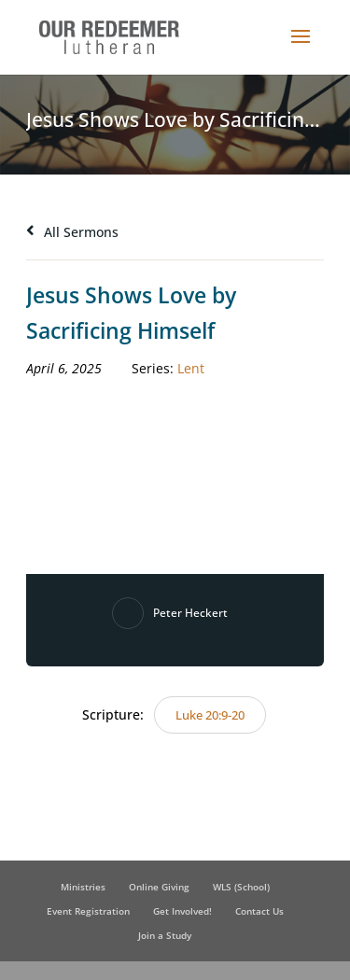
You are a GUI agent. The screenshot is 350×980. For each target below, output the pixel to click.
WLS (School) (241, 887)
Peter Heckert (190, 613)
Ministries (83, 887)
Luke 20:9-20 (210, 715)
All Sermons (72, 232)
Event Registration (88, 911)
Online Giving (159, 887)
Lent (191, 368)
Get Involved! (182, 911)
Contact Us (259, 911)
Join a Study (165, 935)
